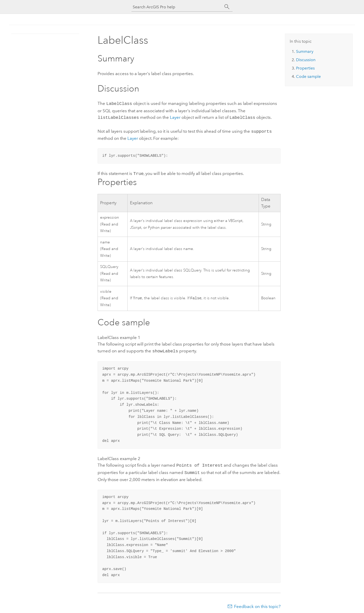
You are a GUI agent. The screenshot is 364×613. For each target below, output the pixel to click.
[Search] (227, 7)
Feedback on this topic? (257, 603)
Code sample (308, 76)
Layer (175, 117)
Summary (305, 51)
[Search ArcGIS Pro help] (177, 7)
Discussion (306, 60)
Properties (305, 68)
